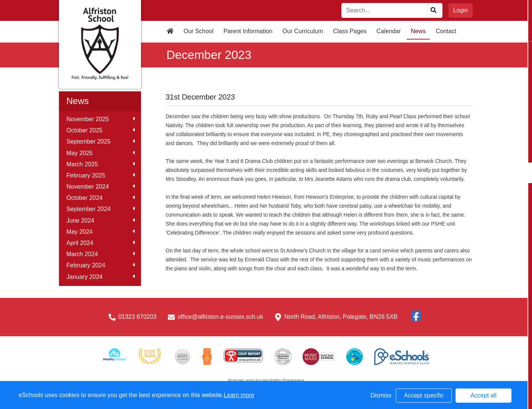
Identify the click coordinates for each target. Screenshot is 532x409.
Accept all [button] (483, 395)
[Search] (384, 10)
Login (461, 10)
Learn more (239, 395)
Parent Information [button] (248, 31)
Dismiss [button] (381, 395)
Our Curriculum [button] (303, 31)
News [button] (418, 31)
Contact (446, 31)
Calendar (389, 31)
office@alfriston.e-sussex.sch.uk (220, 317)
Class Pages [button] (350, 31)
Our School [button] (198, 31)
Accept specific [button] (424, 395)
